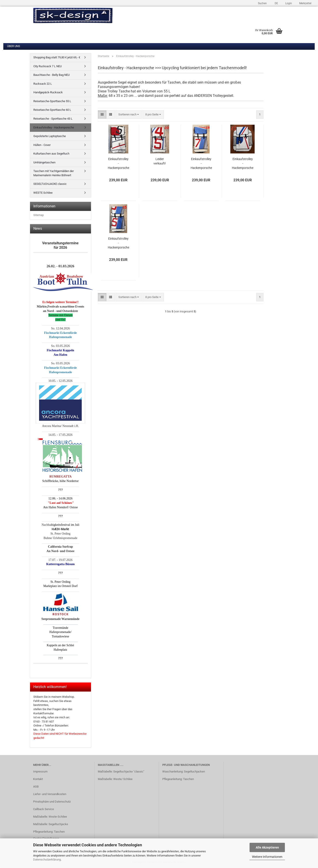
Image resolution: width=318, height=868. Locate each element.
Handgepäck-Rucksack (48, 92)
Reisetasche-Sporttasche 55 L (52, 101)
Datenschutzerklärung (47, 859)
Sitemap (39, 215)
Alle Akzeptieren (267, 847)
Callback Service (44, 809)
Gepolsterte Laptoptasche (50, 136)
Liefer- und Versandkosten (50, 794)
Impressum (40, 771)
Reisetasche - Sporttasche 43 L (53, 119)
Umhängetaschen (44, 162)
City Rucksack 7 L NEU (47, 66)
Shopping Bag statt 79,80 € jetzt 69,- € (57, 57)
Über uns (14, 46)
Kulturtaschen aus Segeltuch (51, 154)
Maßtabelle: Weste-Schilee (50, 817)
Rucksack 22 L (43, 84)
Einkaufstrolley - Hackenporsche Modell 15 (118, 243)
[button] (276, 3)
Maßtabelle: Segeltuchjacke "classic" (121, 771)
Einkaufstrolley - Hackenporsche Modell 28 (201, 164)
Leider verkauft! (160, 161)
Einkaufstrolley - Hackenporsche (54, 127)
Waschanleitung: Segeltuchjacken (184, 771)
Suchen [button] (262, 3)
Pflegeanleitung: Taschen (49, 832)
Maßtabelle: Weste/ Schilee (115, 779)
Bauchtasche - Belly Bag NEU (51, 75)
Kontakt (38, 779)
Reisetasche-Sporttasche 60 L (52, 110)
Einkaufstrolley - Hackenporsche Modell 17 (118, 164)
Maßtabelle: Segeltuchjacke (51, 824)
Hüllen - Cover (42, 145)
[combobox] (129, 115)
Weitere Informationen (267, 857)
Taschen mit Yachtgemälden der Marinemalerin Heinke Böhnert (54, 173)
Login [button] (288, 3)
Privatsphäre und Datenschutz (52, 802)
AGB (36, 787)
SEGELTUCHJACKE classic (50, 184)
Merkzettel (305, 3)
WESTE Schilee (43, 193)
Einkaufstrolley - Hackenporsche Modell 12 (243, 164)
